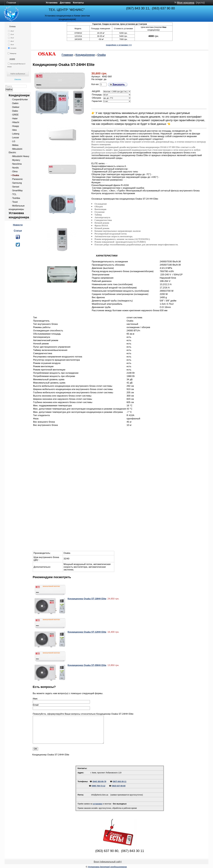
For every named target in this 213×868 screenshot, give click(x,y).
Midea (15, 145)
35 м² (11, 38)
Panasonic (17, 179)
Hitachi (16, 122)
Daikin (15, 103)
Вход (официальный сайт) (108, 862)
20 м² (11, 31)
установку (98, 804)
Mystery (16, 160)
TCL (14, 194)
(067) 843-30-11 (120, 781)
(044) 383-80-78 (99, 781)
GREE (15, 115)
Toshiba (16, 198)
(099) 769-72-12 (98, 786)
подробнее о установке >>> (119, 45)
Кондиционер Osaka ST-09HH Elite (87, 665)
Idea (14, 130)
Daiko (15, 111)
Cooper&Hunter (20, 100)
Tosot (15, 202)
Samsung (17, 183)
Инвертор (12, 53)
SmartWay (17, 191)
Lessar (16, 138)
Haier (15, 119)
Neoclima (17, 164)
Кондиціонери (19, 95)
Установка (52, 3)
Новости (18, 225)
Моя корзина (186, 3)
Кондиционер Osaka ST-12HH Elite (87, 632)
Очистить (18, 79)
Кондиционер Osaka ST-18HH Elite (87, 599)
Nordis (15, 168)
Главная (11, 3)
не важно (12, 48)
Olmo (15, 171)
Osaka (16, 175)
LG (14, 141)
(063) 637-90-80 (119, 786)
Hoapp (16, 126)
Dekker (16, 107)
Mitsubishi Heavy (21, 156)
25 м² (11, 34)
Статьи (18, 231)
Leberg (16, 134)
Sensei (16, 187)
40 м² (11, 41)
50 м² (11, 45)
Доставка (65, 3)
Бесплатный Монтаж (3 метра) (16, 65)
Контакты (78, 3)
